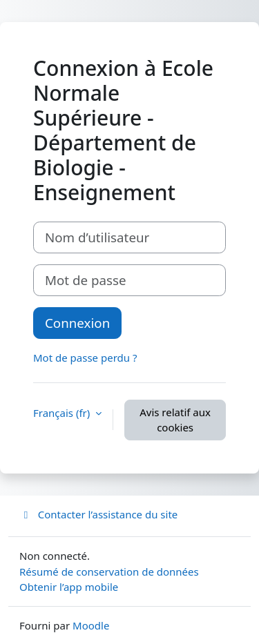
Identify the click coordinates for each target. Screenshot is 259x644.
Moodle (91, 625)
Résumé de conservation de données (109, 572)
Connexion (77, 323)
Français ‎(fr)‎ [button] (63, 413)
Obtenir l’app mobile (69, 587)
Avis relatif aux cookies (175, 420)
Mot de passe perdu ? (85, 358)
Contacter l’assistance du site (98, 514)
